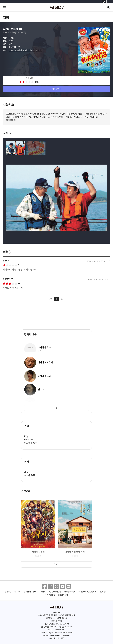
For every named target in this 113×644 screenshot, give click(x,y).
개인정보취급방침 (55, 592)
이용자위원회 (63, 595)
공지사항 (8, 592)
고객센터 (42, 592)
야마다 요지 (30, 440)
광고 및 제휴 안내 (30, 592)
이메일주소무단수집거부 (87, 592)
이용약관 (102, 592)
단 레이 (39, 50)
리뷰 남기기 (57, 89)
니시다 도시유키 (16, 50)
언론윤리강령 (50, 595)
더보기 (56, 408)
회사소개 (17, 592)
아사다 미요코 (29, 50)
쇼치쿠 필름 (30, 475)
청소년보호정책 (70, 592)
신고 (108, 261)
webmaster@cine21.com (60, 635)
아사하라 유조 (15, 47)
